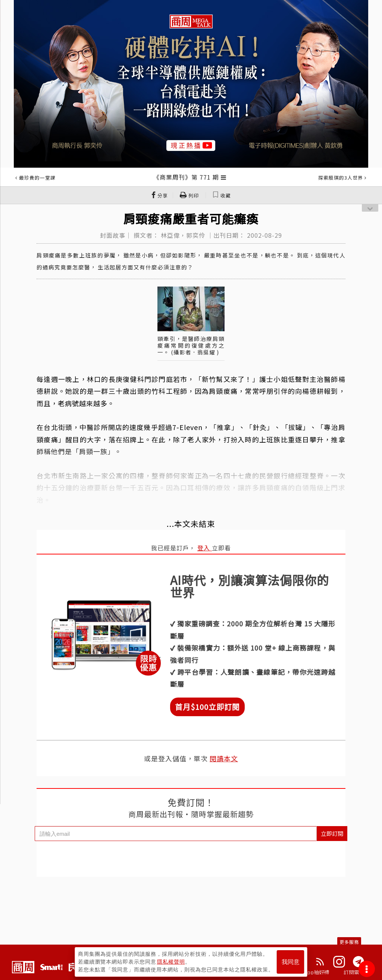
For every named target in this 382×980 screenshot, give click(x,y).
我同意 (291, 962)
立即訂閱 (332, 833)
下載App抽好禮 (311, 972)
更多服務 (349, 942)
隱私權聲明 (171, 962)
